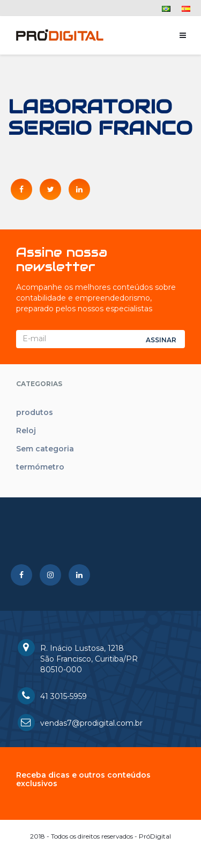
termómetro (40, 467)
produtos (35, 412)
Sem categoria (45, 449)
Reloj (26, 431)
